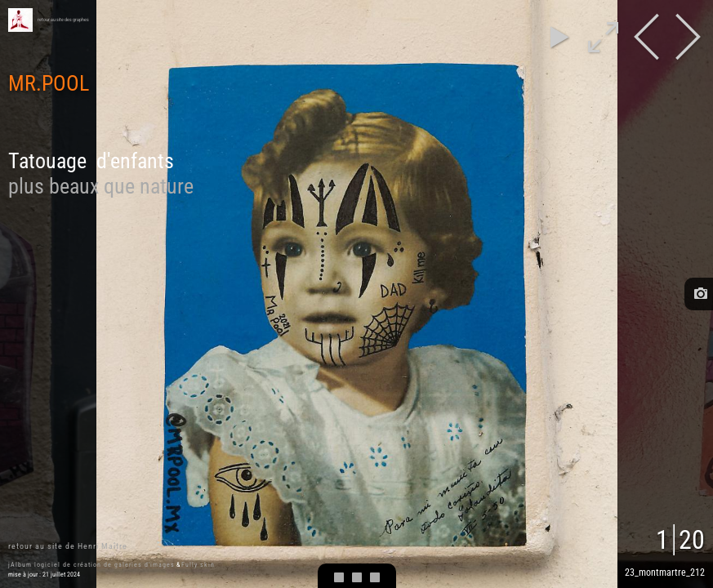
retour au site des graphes (63, 20)
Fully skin (198, 565)
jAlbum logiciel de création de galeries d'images (91, 565)
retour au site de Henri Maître (68, 546)
